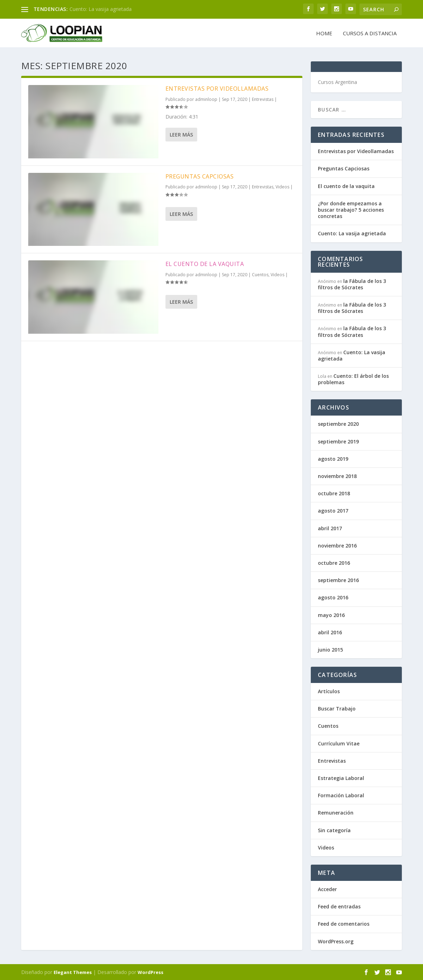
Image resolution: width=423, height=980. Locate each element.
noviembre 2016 (337, 545)
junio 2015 (330, 649)
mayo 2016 (331, 614)
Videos (282, 186)
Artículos (329, 691)
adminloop (206, 99)
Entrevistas (263, 99)
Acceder (327, 889)
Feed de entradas (339, 906)
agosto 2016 (333, 597)
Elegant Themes (73, 972)
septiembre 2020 (338, 424)
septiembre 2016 (338, 580)
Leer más (181, 134)
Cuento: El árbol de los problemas (353, 379)
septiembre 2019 (338, 441)
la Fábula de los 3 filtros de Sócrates (352, 283)
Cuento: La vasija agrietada (101, 9)
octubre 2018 (334, 493)
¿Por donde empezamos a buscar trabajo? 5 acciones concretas (351, 209)
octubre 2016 (334, 562)
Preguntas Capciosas (200, 176)
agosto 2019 (333, 458)
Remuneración (336, 812)
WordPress (150, 972)
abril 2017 (330, 528)
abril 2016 (330, 632)
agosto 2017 (333, 510)
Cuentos (260, 274)
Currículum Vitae (339, 743)
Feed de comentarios (344, 923)
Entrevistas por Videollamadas (217, 88)
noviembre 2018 (337, 476)
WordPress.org (336, 941)
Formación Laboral (341, 795)
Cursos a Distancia (370, 33)
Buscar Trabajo (337, 708)
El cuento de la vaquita (205, 264)
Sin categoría (334, 830)
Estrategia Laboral (341, 778)
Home (324, 33)
